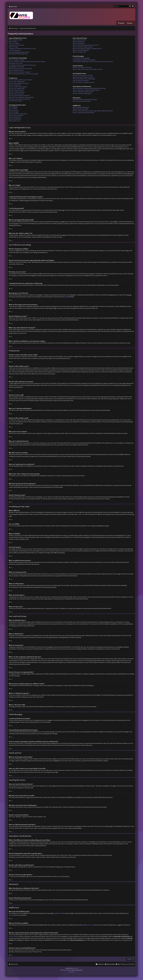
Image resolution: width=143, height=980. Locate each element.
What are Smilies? (14, 110)
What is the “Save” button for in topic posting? (21, 97)
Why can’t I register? (14, 43)
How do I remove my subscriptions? (82, 94)
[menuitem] (130, 23)
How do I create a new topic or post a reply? (20, 80)
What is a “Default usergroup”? (81, 50)
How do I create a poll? (15, 85)
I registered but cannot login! (17, 45)
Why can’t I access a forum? (16, 90)
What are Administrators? (80, 40)
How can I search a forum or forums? (83, 75)
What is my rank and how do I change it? (20, 72)
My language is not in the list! (17, 67)
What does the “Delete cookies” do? (18, 54)
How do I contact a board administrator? (84, 113)
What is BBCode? (13, 107)
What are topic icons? (15, 121)
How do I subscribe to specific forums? (83, 92)
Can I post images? (14, 112)
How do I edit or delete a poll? (17, 89)
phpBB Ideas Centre (88, 925)
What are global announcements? (18, 114)
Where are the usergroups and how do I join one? (86, 45)
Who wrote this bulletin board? (81, 107)
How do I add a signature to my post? (19, 83)
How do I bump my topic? (16, 101)
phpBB (66, 297)
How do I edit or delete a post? (17, 82)
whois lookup (13, 937)
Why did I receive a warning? (16, 94)
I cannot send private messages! (81, 58)
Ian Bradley (76, 968)
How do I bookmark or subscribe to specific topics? (86, 90)
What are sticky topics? (15, 117)
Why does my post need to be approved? (20, 99)
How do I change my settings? (17, 60)
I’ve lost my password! (15, 50)
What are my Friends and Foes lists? (82, 68)
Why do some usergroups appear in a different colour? (87, 49)
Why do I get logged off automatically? (19, 52)
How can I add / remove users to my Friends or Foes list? (88, 69)
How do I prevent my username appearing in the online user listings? (27, 62)
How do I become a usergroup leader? (83, 47)
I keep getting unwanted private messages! (84, 60)
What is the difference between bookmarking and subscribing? (89, 88)
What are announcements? (16, 116)
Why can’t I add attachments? (17, 92)
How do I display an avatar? (16, 70)
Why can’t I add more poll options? (18, 87)
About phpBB (13, 915)
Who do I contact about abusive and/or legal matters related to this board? (93, 111)
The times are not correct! (16, 63)
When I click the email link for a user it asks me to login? (24, 74)
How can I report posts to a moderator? (19, 96)
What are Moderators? (79, 42)
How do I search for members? (81, 81)
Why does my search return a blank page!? (84, 79)
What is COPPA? (13, 42)
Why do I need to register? (16, 40)
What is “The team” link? (79, 52)
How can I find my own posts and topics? (84, 82)
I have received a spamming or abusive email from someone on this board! (93, 62)
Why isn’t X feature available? (81, 109)
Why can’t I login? (13, 47)
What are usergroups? (79, 43)
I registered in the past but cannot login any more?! (22, 49)
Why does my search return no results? (83, 77)
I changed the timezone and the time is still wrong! (22, 65)
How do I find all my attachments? (82, 101)
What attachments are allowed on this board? (85, 100)
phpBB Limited (58, 913)
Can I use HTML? (13, 109)
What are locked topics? (15, 119)
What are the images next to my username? (20, 69)
